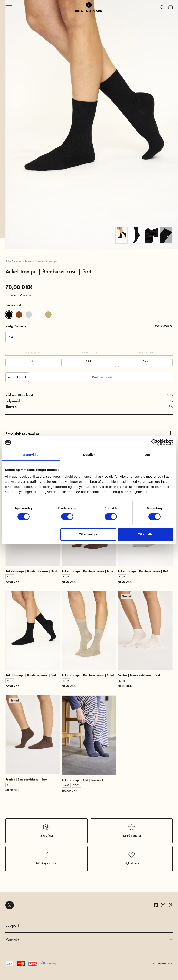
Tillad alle (145, 534)
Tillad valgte (88, 534)
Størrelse (16, 326)
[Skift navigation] (19, 7)
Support (89, 925)
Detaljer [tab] (89, 455)
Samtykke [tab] (31, 455)
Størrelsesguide (164, 326)
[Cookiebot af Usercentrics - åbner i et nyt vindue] (154, 442)
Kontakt (89, 940)
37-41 (11, 337)
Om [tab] (147, 455)
